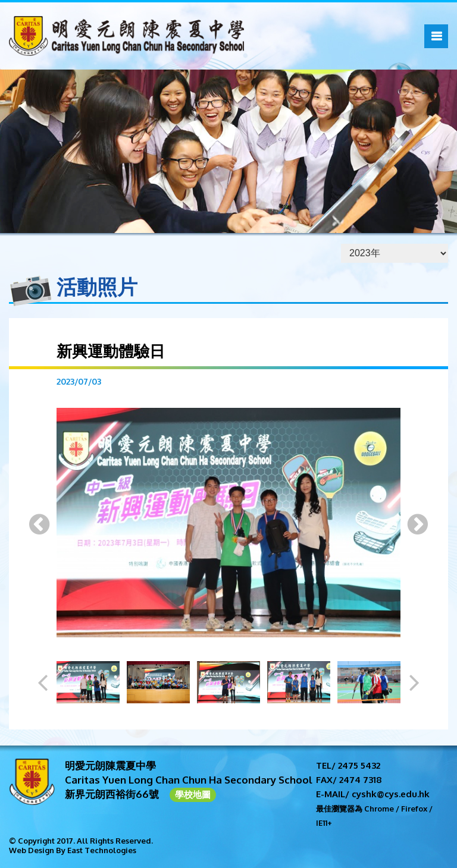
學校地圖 (193, 795)
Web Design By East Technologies (73, 850)
